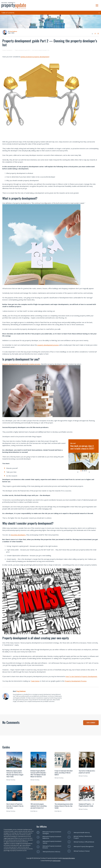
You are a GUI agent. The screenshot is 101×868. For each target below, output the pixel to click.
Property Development (7, 50)
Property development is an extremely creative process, (22, 364)
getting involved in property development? (35, 57)
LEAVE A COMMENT (91, 723)
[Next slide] (89, 472)
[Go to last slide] (78, 472)
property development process (48, 345)
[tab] (81, 471)
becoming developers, (18, 535)
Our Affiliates (42, 827)
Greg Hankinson (13, 31)
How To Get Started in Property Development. (81, 676)
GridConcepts (57, 861)
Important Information (69, 858)
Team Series (35, 681)
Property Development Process (76, 681)
